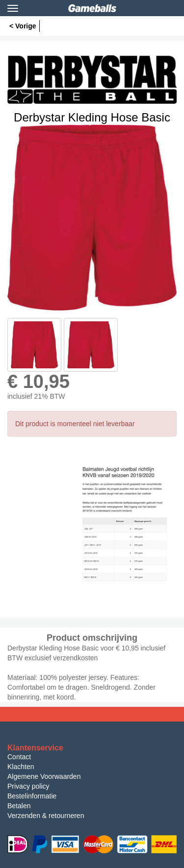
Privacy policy (28, 786)
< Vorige (23, 26)
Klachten (21, 767)
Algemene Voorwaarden (44, 776)
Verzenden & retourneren (46, 816)
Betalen (19, 806)
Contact (19, 757)
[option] (92, 217)
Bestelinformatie (32, 796)
